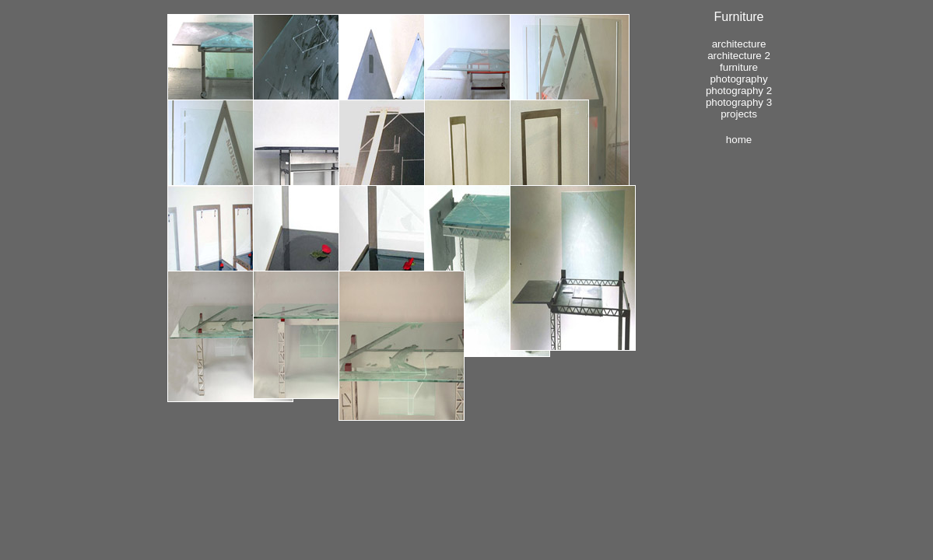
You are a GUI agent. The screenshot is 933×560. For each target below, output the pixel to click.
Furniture (739, 67)
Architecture (739, 44)
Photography (738, 79)
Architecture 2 (739, 56)
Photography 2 (739, 91)
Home (739, 140)
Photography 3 (739, 102)
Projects (739, 114)
